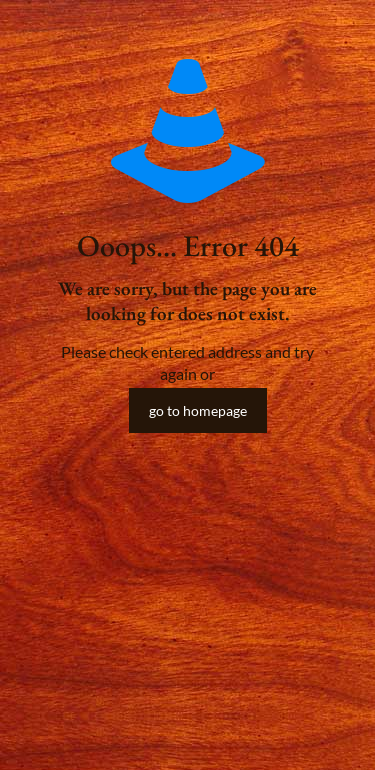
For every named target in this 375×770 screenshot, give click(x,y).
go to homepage (198, 410)
